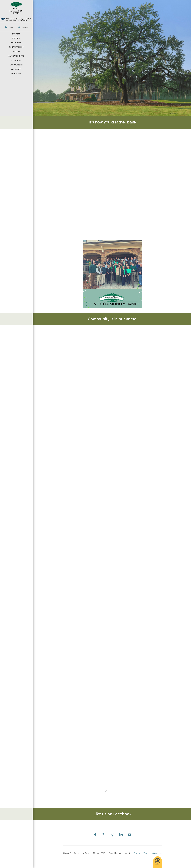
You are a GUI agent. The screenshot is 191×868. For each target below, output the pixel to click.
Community (16, 69)
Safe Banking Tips (16, 56)
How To (16, 52)
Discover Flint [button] (16, 65)
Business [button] (16, 34)
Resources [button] (16, 60)
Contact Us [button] (16, 74)
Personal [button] (16, 38)
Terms (146, 853)
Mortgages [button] (16, 43)
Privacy (137, 853)
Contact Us (157, 853)
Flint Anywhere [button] (16, 47)
